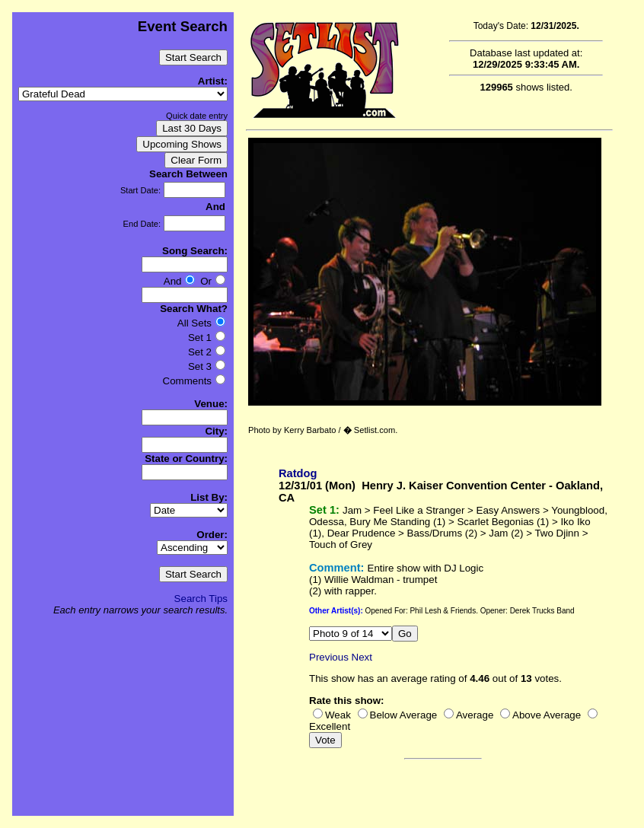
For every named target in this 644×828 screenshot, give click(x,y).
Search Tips (201, 599)
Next (362, 657)
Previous (329, 657)
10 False (351, 634)
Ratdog (298, 473)
